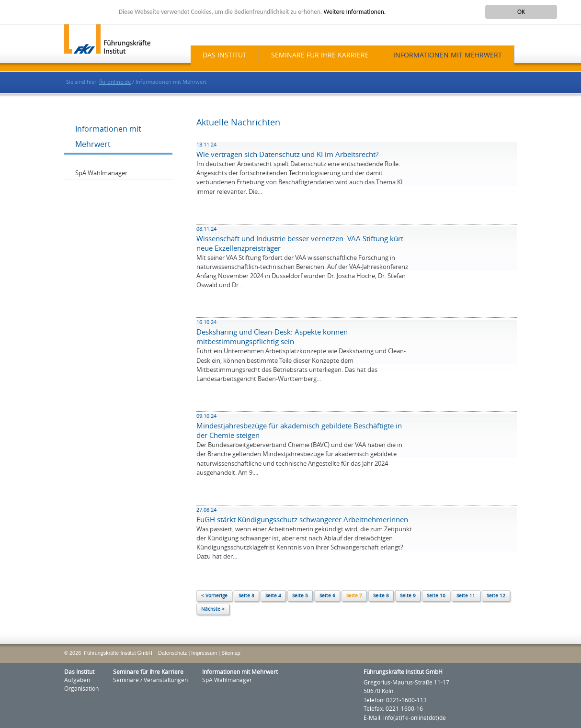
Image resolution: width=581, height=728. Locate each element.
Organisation (81, 689)
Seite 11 (466, 596)
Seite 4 (273, 596)
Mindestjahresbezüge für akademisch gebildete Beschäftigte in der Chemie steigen (299, 426)
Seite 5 (300, 596)
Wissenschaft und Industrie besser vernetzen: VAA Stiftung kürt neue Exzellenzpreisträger (300, 239)
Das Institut (225, 55)
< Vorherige (214, 596)
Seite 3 (246, 596)
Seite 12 (496, 596)
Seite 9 (408, 596)
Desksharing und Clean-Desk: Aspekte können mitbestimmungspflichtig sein (272, 333)
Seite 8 (381, 596)
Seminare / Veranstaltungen (150, 680)
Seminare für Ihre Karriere (320, 55)
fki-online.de (115, 82)
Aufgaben (77, 680)
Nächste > (213, 609)
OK (521, 12)
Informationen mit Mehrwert (448, 55)
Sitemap (231, 653)
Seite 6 (327, 596)
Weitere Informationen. (355, 12)
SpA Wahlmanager (101, 173)
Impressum (204, 653)
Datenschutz (172, 653)
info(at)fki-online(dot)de (415, 718)
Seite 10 (436, 596)
